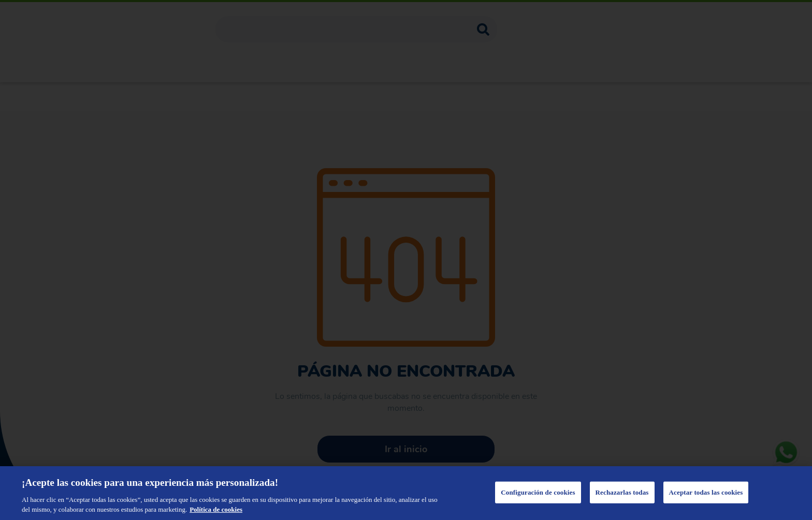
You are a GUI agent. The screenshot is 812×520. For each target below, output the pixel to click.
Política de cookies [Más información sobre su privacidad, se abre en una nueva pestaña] (216, 509)
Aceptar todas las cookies (706, 492)
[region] (406, 493)
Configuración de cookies (538, 492)
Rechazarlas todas (622, 492)
